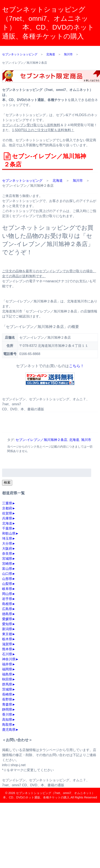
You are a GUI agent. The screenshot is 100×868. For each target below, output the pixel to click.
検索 (7, 483)
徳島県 (7, 614)
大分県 (7, 543)
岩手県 (7, 599)
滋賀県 (7, 644)
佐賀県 (7, 513)
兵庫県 (7, 518)
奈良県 (7, 554)
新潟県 (7, 629)
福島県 (7, 674)
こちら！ (76, 366)
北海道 (58, 181)
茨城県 (7, 689)
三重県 (7, 503)
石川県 (7, 654)
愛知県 (7, 624)
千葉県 (7, 528)
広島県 (7, 609)
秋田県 (7, 679)
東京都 (7, 634)
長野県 (7, 699)
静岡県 (7, 709)
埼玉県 (7, 538)
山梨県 (7, 584)
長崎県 (7, 694)
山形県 (7, 579)
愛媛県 (7, 619)
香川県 (7, 714)
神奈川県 (9, 659)
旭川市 (78, 181)
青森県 (7, 704)
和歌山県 (9, 533)
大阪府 (7, 549)
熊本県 (7, 649)
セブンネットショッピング (22, 181)
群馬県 (7, 684)
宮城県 (7, 559)
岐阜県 (7, 589)
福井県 (7, 664)
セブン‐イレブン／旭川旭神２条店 (41, 440)
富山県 (7, 569)
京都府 (7, 508)
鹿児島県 (9, 730)
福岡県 (7, 669)
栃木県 (7, 639)
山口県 (7, 574)
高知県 (7, 720)
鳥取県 (7, 725)
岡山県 (7, 594)
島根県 (7, 604)
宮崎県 (7, 564)
